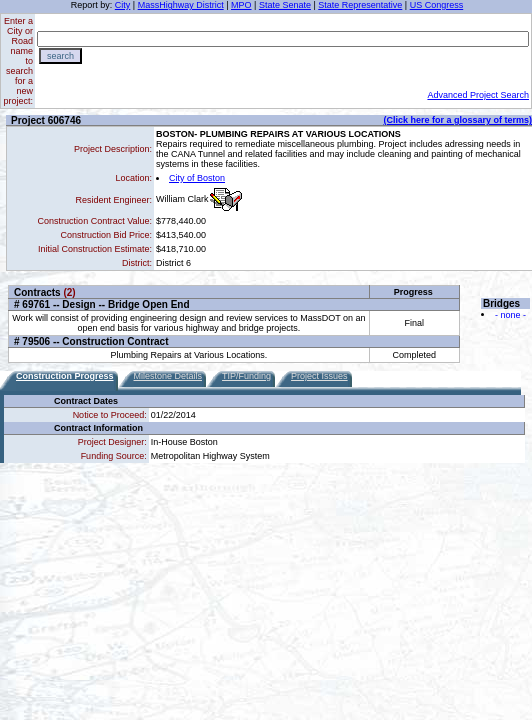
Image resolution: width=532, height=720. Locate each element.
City (123, 5)
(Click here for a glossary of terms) (457, 120)
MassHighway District (181, 5)
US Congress (437, 5)
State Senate (285, 5)
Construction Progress (65, 376)
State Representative (360, 5)
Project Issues (319, 376)
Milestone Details (168, 376)
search (60, 56)
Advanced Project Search (478, 95)
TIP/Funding (246, 376)
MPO (241, 5)
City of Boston (197, 178)
